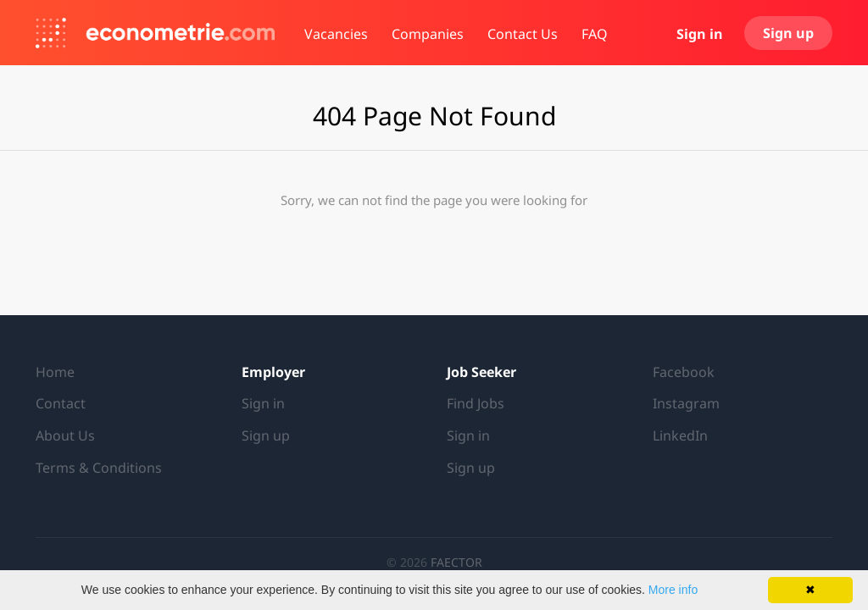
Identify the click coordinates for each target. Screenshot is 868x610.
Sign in (700, 34)
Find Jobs (476, 403)
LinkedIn (680, 435)
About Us (65, 435)
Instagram (686, 403)
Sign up (788, 33)
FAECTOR (456, 562)
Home (55, 372)
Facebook (684, 372)
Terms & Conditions (99, 468)
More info (673, 590)
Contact (61, 403)
